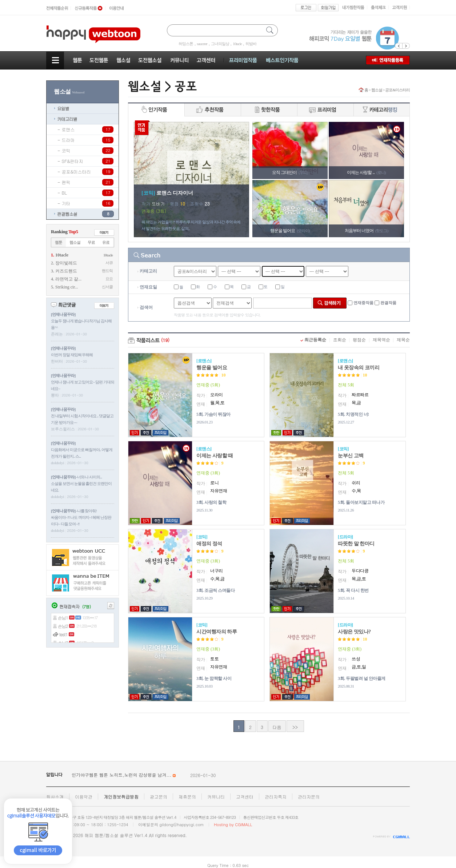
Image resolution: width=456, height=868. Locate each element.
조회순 (340, 340)
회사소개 (55, 797)
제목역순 (381, 340)
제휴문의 (187, 797)
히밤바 (251, 44)
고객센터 (245, 797)
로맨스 (68, 129)
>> (295, 727)
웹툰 (59, 242)
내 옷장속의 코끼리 (359, 368)
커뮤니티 (216, 797)
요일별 (63, 108)
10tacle (237, 44)
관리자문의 (309, 797)
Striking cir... (67, 287)
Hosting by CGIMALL (233, 825)
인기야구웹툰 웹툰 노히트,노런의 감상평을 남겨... (124, 775)
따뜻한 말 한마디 (356, 544)
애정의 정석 (209, 544)
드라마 (68, 140)
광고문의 (159, 797)
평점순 (359, 340)
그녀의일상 (220, 44)
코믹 (66, 150)
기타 (66, 203)
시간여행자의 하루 (217, 632)
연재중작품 (363, 303)
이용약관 (84, 797)
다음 (277, 727)
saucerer (202, 44)
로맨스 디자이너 (175, 193)
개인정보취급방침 (121, 797)
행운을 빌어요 (212, 368)
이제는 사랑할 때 (215, 456)
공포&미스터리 (76, 172)
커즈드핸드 (66, 271)
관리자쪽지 (276, 797)
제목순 (403, 340)
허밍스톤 (186, 44)
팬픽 (66, 182)
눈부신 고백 (351, 456)
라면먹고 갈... (68, 279)
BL (65, 193)
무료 (91, 242)
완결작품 (388, 303)
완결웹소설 (67, 214)
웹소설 (75, 242)
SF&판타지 (73, 161)
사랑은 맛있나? (354, 632)
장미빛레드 (66, 263)
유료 (106, 242)
